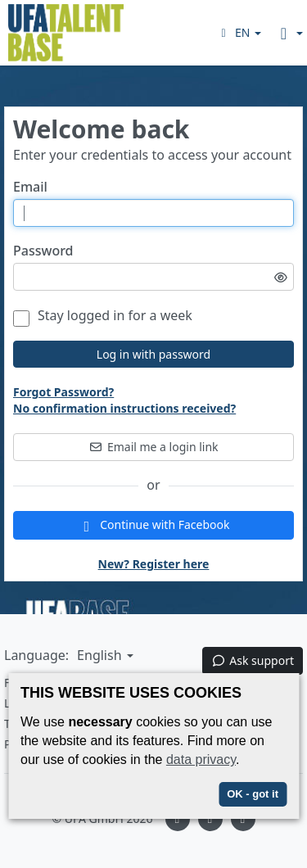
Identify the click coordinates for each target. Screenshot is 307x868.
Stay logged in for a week (103, 315)
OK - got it (253, 794)
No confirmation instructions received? (124, 408)
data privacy (201, 759)
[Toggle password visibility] (281, 277)
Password (43, 251)
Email (30, 187)
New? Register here (154, 564)
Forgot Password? (63, 392)
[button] (239, 32)
